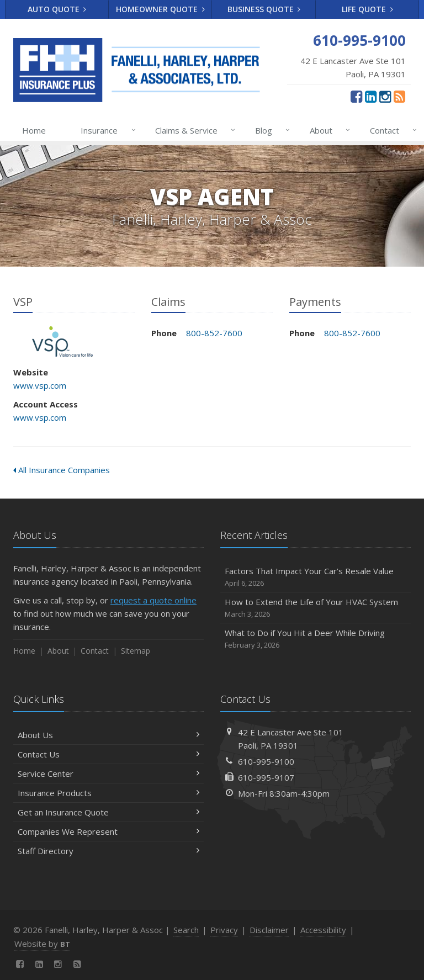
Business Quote (264, 9)
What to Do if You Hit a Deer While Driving (316, 639)
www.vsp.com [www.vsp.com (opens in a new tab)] (40, 385)
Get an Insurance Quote (108, 812)
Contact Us (108, 754)
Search (186, 930)
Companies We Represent (108, 831)
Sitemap (136, 651)
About (328, 130)
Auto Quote (57, 9)
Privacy (224, 930)
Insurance (106, 130)
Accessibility (323, 930)
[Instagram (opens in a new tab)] (385, 96)
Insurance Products (108, 793)
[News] (399, 96)
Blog (270, 130)
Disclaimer (269, 930)
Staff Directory (108, 851)
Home (34, 130)
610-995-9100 (266, 761)
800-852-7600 (214, 333)
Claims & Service (193, 130)
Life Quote (367, 9)
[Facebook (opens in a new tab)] (356, 96)
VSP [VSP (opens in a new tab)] (63, 341)
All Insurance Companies (62, 470)
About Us (108, 735)
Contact (391, 130)
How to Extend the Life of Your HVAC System (316, 608)
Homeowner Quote (160, 9)
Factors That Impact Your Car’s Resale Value (316, 577)
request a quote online (153, 600)
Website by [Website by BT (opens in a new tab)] (42, 944)
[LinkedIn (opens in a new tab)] (371, 96)
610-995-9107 (266, 777)
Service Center (108, 774)
